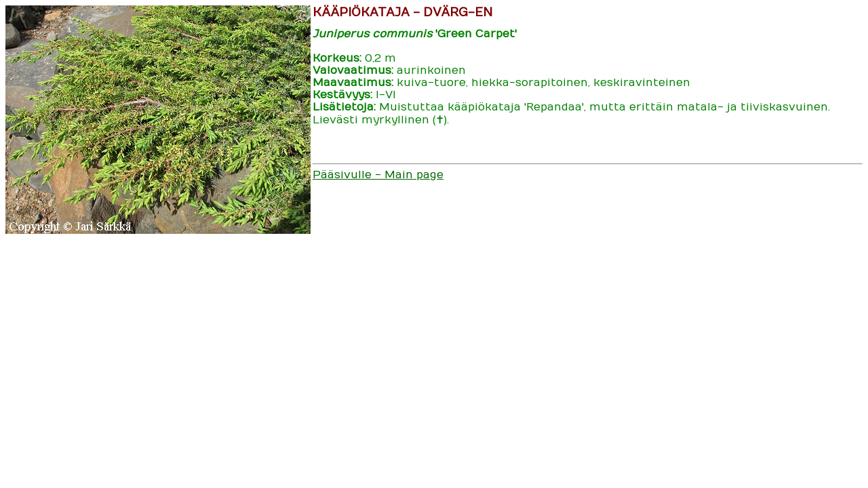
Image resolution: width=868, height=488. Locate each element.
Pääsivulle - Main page (378, 175)
